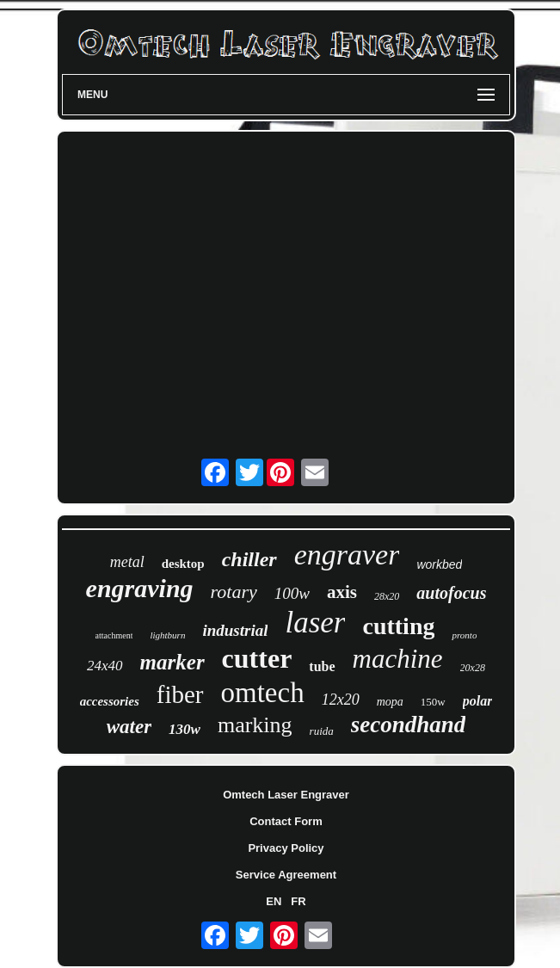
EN (274, 901)
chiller (249, 559)
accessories (110, 701)
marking (255, 725)
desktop (183, 564)
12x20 (341, 700)
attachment (114, 635)
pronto (464, 635)
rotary (234, 592)
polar (478, 701)
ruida (322, 731)
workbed (439, 564)
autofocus (451, 593)
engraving (140, 588)
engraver (347, 555)
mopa (390, 702)
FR (298, 901)
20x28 (473, 668)
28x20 (387, 596)
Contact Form (286, 821)
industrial (235, 630)
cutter (257, 658)
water (129, 727)
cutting (398, 626)
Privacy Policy (286, 848)
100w (292, 593)
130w (185, 729)
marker (172, 662)
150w (433, 702)
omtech (263, 693)
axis (342, 592)
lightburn (167, 635)
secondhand (409, 724)
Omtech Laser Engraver (286, 795)
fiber (180, 694)
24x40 (105, 666)
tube (322, 666)
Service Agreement (286, 875)
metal (127, 562)
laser (315, 623)
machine (398, 659)
